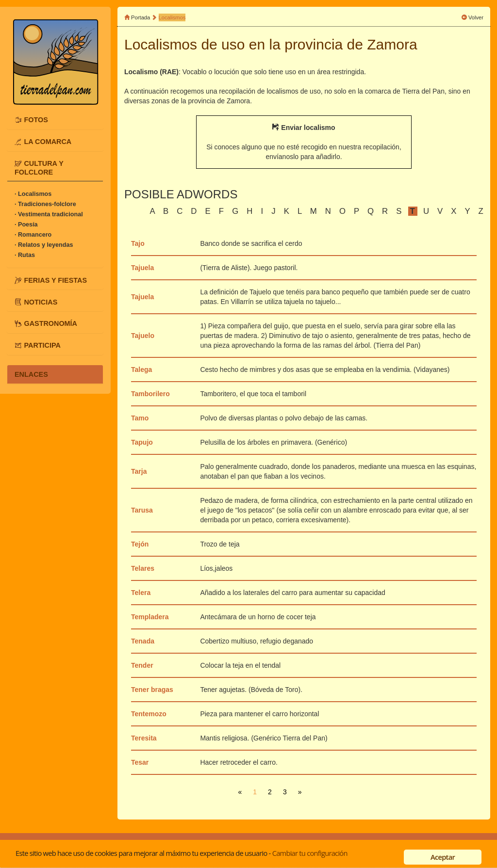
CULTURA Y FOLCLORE (39, 168)
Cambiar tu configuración (310, 853)
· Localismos (33, 194)
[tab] (55, 120)
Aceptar (443, 857)
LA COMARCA (48, 142)
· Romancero (33, 235)
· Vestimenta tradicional (49, 214)
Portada (141, 17)
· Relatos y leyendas (44, 245)
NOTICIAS (41, 302)
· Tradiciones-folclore (45, 204)
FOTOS (36, 120)
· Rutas (25, 255)
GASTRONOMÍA (50, 323)
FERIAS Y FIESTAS (55, 280)
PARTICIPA (42, 345)
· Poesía (26, 225)
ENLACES (31, 374)
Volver (476, 17)
